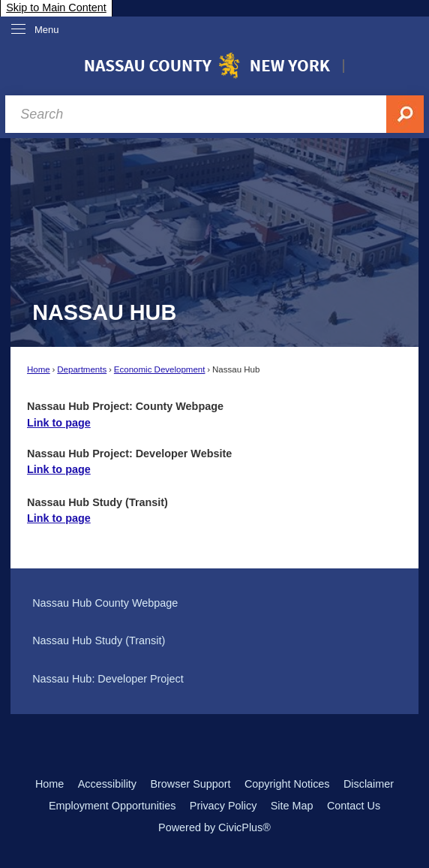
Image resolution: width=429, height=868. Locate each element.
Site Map (292, 806)
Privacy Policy (223, 806)
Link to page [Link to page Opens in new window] (59, 469)
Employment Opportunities (112, 806)
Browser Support (190, 784)
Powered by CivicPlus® (214, 827)
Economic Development (160, 369)
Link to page (59, 423)
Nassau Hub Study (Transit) (99, 640)
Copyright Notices (287, 784)
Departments (82, 369)
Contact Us (354, 806)
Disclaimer (369, 784)
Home (39, 369)
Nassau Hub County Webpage (105, 603)
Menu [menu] (47, 30)
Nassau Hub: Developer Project (108, 679)
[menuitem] (214, 604)
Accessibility (107, 784)
